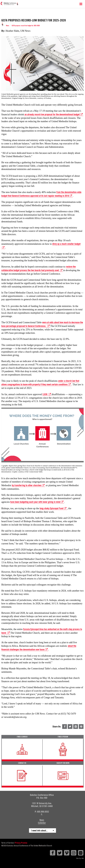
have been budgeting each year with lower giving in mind (37, 502)
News (8, 26)
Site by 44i (80, 858)
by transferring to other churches (29, 485)
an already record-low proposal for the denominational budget (54, 114)
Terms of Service (8, 843)
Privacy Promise (21, 843)
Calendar (42, 823)
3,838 (47, 394)
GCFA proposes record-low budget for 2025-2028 (26, 26)
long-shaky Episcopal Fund (53, 508)
